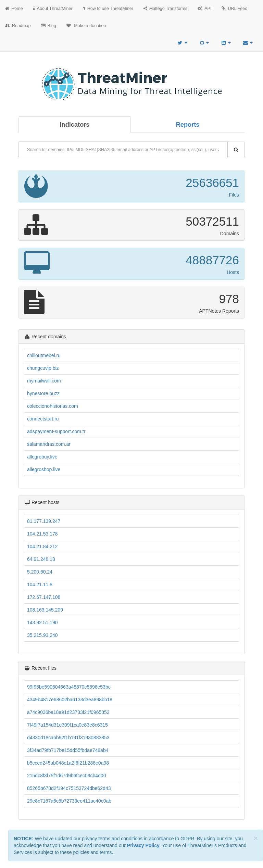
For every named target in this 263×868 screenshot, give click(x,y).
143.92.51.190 (42, 622)
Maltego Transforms (165, 9)
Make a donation (86, 26)
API (204, 9)
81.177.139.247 (44, 521)
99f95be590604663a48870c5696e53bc (69, 687)
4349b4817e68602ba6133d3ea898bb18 (70, 700)
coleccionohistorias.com (53, 406)
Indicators (75, 125)
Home (14, 9)
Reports (188, 125)
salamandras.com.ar (49, 444)
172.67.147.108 (44, 597)
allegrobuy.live (42, 457)
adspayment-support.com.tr (56, 431)
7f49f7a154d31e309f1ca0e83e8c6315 (67, 725)
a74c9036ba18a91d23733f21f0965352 (68, 712)
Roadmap (18, 26)
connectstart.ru (43, 419)
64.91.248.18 (41, 559)
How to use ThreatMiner (108, 9)
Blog (49, 26)
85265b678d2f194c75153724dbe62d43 (69, 788)
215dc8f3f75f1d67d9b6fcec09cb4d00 (66, 776)
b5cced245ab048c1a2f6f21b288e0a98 (68, 763)
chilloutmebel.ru (44, 355)
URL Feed (234, 9)
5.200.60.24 (40, 572)
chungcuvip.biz (43, 368)
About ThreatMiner (53, 9)
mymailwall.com (44, 381)
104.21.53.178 (42, 534)
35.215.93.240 (42, 635)
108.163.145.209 (45, 610)
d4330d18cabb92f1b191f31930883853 (68, 738)
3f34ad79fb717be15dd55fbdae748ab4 (68, 750)
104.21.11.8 (40, 584)
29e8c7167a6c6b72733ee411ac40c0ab (69, 801)
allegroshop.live (44, 469)
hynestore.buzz (43, 393)
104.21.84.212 (42, 546)
